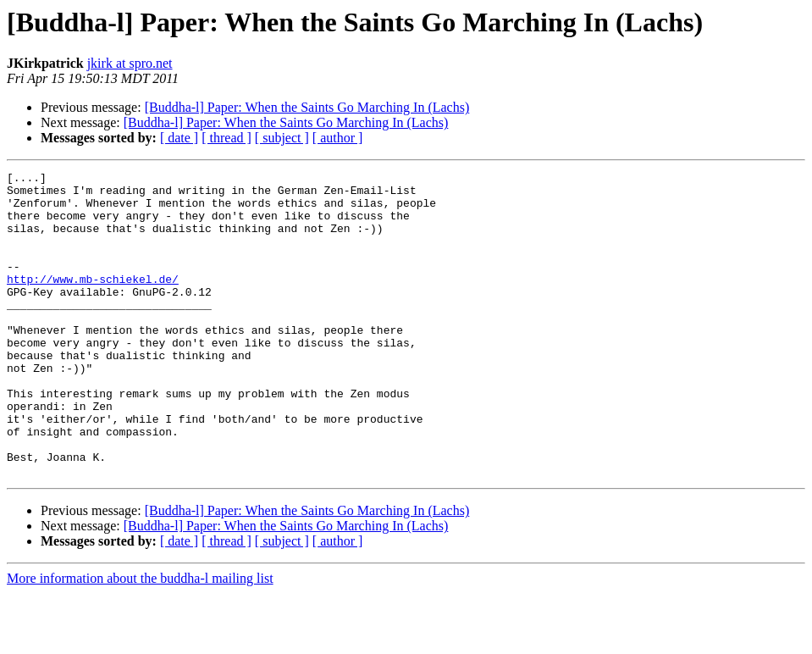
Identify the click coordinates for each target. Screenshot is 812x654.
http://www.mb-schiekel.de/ (93, 302)
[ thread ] (226, 138)
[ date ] (179, 138)
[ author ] (338, 138)
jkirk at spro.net (130, 63)
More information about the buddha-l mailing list (140, 639)
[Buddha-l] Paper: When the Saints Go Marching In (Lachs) (307, 107)
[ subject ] (282, 138)
